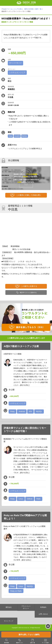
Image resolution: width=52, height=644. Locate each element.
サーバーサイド (15, 63)
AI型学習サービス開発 (13, 354)
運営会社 (9, 607)
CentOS (17, 136)
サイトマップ (9, 621)
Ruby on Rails (16, 591)
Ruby (10, 136)
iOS (31, 411)
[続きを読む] (25, 385)
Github (30, 499)
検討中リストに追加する (28, 292)
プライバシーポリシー (26, 607)
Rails (38, 499)
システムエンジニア (17, 73)
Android (22, 411)
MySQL (25, 136)
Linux (21, 499)
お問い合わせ (43, 614)
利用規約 (43, 607)
